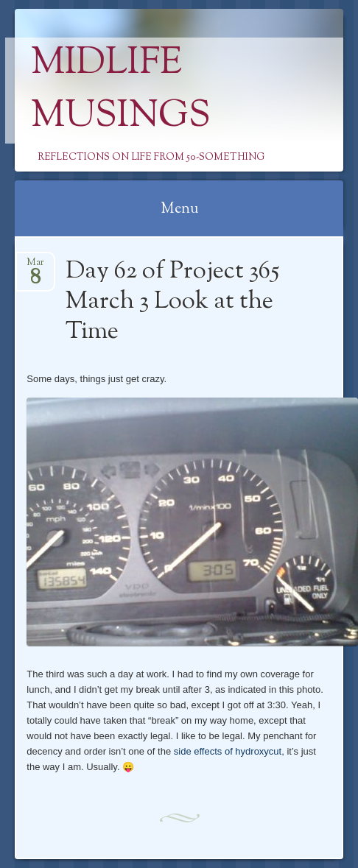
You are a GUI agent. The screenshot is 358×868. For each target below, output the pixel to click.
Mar (35, 267)
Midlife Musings (121, 91)
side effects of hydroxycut (228, 751)
